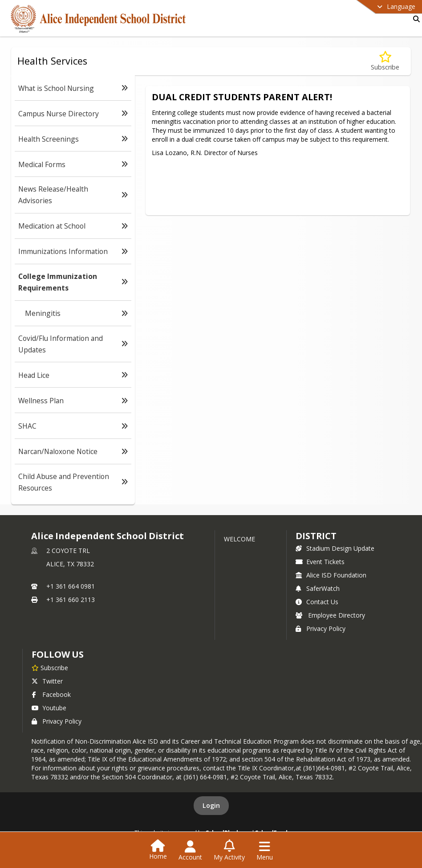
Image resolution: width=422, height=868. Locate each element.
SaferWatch (318, 588)
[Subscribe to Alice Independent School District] (50, 667)
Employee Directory (330, 615)
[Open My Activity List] (229, 851)
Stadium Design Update (335, 548)
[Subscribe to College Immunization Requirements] (385, 61)
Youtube (49, 708)
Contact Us (317, 602)
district (316, 536)
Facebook (51, 694)
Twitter (47, 681)
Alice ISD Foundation (331, 575)
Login (211, 805)
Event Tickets (320, 562)
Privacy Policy (321, 628)
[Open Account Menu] (190, 851)
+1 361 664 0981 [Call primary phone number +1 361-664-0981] (71, 586)
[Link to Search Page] (415, 19)
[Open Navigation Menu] (265, 851)
